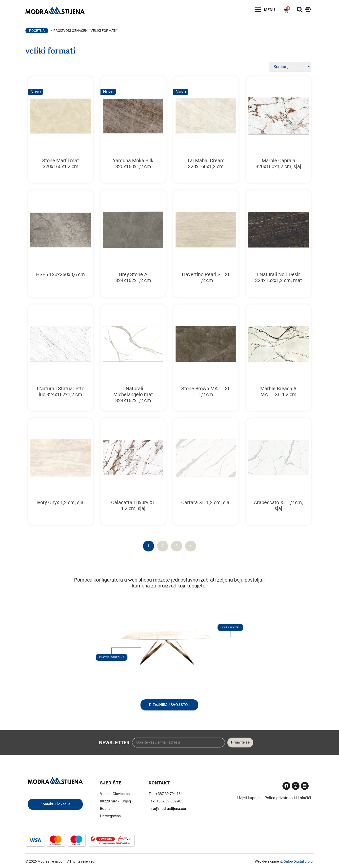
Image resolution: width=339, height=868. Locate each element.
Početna (37, 31)
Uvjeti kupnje (248, 798)
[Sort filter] (290, 67)
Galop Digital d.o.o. (299, 861)
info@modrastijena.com (169, 809)
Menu (269, 10)
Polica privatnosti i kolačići (288, 798)
